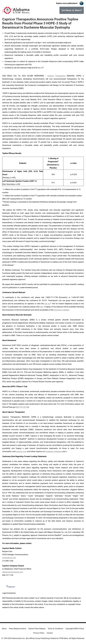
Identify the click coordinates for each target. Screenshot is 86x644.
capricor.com (21, 451)
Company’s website (61, 310)
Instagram (58, 451)
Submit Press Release (37, 629)
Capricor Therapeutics (56, 76)
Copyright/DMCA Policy (75, 629)
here (42, 307)
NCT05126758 (23, 407)
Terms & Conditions (55, 629)
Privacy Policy (39, 633)
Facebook (49, 451)
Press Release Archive (17, 629)
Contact (50, 633)
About (4, 629)
